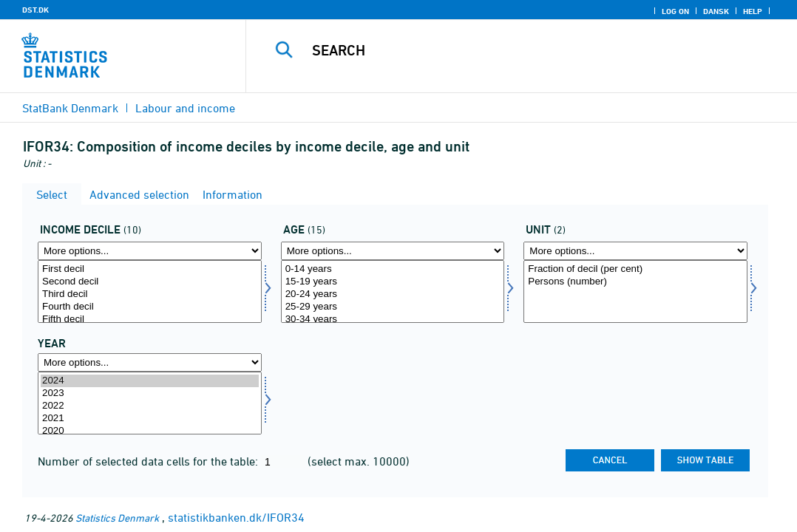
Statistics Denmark (117, 518)
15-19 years (393, 282)
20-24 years (393, 294)
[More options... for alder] (393, 251)
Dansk (716, 11)
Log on (675, 11)
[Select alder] (393, 291)
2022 (150, 406)
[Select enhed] (635, 291)
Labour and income (185, 108)
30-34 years (393, 320)
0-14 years (393, 269)
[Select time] (150, 403)
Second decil (150, 282)
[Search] (524, 50)
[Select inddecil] (150, 291)
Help (753, 11)
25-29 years (393, 307)
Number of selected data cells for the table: (149, 461)
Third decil (150, 294)
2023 (150, 393)
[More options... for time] (150, 362)
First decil (150, 269)
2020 (150, 431)
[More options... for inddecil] (150, 251)
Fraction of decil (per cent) (635, 269)
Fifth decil (150, 320)
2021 (150, 419)
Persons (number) (635, 282)
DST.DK (35, 10)
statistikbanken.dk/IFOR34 (236, 517)
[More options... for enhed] (635, 251)
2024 (150, 381)
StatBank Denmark (70, 108)
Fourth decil (150, 307)
